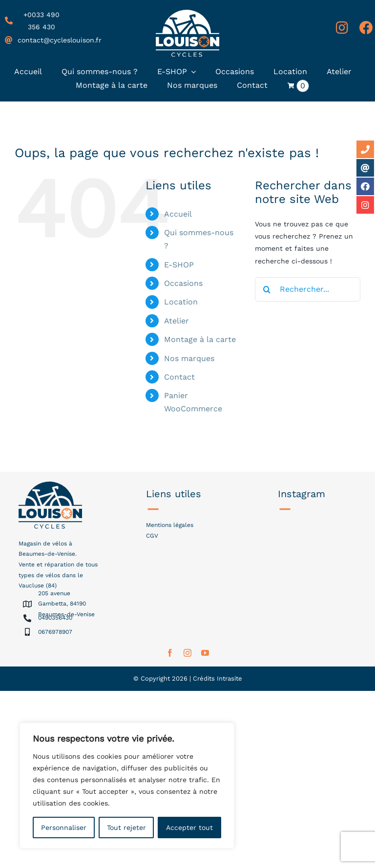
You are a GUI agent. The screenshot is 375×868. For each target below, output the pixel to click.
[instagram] (187, 653)
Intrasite (229, 678)
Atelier (177, 321)
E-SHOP (179, 265)
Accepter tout (189, 828)
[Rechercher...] (308, 289)
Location (181, 302)
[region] (127, 786)
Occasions (183, 283)
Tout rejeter (126, 828)
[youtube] (205, 653)
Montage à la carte (200, 339)
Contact (179, 377)
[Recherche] (267, 289)
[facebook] (170, 653)
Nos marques (189, 358)
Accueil (178, 214)
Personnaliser (64, 828)
